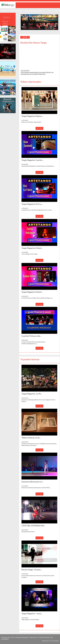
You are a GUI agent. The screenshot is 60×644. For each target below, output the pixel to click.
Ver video (39, 128)
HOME (6, 11)
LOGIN (57, 11)
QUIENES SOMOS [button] (16, 11)
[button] (39, 100)
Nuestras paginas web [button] (34, 11)
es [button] (50, 11)
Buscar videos (6, 22)
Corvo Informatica (54, 641)
